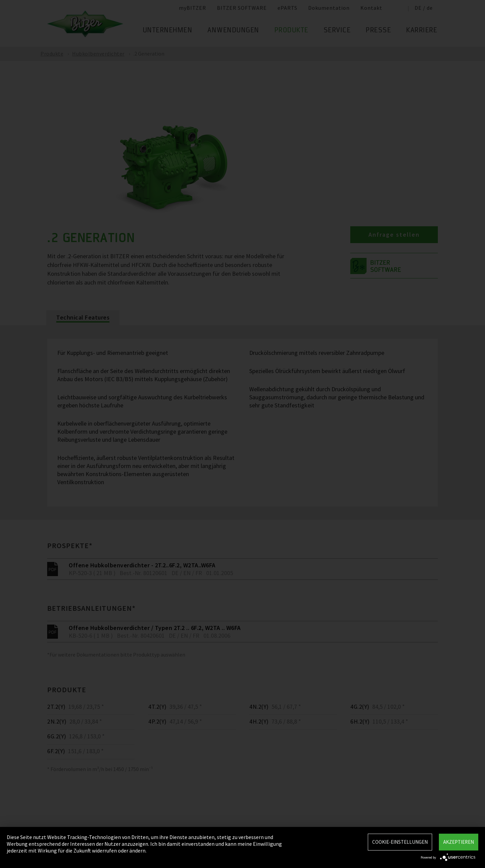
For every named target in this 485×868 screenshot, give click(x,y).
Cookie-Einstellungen (400, 842)
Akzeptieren (459, 842)
